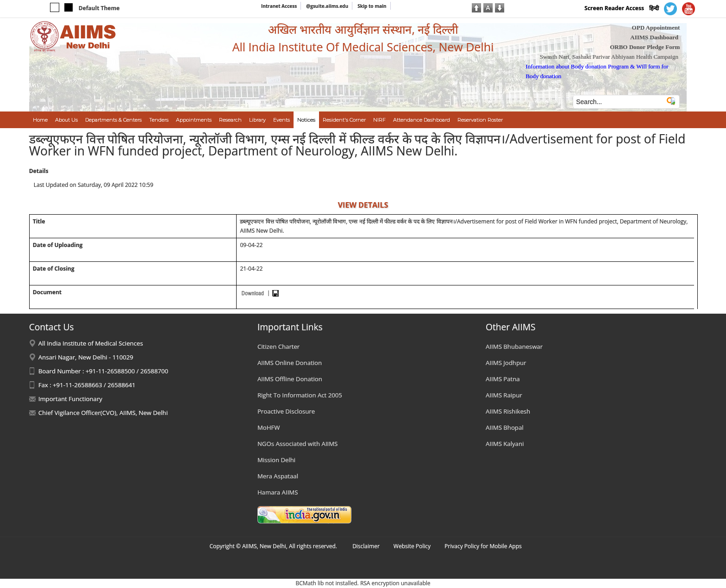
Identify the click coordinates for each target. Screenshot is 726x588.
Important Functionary (70, 399)
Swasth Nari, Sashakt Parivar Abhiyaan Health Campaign (609, 57)
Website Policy (412, 546)
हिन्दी (654, 8)
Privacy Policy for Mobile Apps (483, 546)
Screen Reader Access (614, 8)
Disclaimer (366, 546)
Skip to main (372, 6)
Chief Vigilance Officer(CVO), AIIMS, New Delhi (103, 413)
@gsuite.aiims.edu (327, 6)
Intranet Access (279, 6)
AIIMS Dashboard (654, 37)
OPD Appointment (656, 28)
